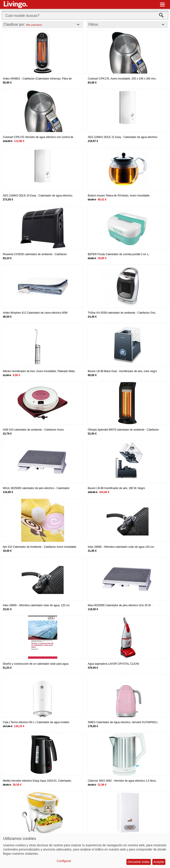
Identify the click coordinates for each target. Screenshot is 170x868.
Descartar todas (138, 862)
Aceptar (159, 862)
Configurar (64, 861)
